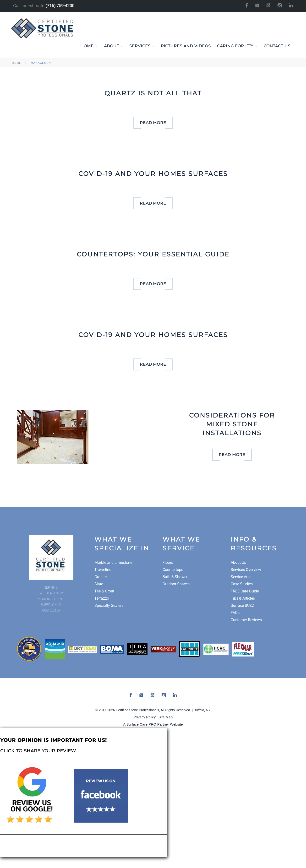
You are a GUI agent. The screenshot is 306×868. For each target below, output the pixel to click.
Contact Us (277, 46)
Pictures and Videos (186, 46)
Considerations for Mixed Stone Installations (232, 424)
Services (142, 46)
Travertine (103, 570)
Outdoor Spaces (176, 584)
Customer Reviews (246, 620)
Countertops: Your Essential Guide (153, 255)
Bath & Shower (175, 577)
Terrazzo (102, 599)
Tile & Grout (104, 591)
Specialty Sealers (109, 606)
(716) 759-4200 (60, 6)
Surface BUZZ (243, 606)
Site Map (166, 717)
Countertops (173, 570)
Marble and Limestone (113, 563)
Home (89, 46)
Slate (99, 584)
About (114, 46)
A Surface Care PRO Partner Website (153, 724)
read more (153, 123)
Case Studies (242, 584)
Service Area (241, 577)
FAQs (235, 613)
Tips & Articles (243, 599)
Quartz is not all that (153, 93)
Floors (168, 563)
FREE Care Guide (245, 591)
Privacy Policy (145, 717)
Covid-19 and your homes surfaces (153, 174)
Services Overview (246, 570)
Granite (101, 577)
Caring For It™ (237, 46)
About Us (238, 563)
